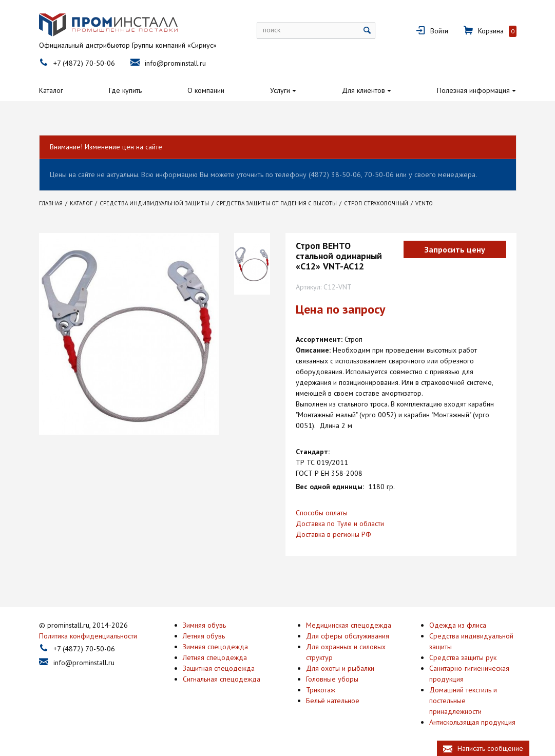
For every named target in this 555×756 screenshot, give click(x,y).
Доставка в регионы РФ (333, 534)
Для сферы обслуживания (348, 636)
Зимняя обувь (204, 625)
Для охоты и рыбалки (340, 668)
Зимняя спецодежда (215, 647)
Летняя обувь (204, 636)
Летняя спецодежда (215, 657)
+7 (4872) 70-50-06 (84, 63)
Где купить (125, 90)
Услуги (280, 90)
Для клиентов (363, 90)
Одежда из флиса (458, 625)
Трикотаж (321, 690)
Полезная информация (473, 90)
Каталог (51, 90)
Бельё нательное (333, 701)
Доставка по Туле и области (340, 524)
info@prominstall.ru (175, 63)
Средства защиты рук (463, 657)
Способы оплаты (322, 513)
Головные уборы (332, 679)
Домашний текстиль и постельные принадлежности (463, 701)
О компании (206, 90)
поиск (272, 30)
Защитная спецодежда (219, 668)
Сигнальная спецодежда (222, 679)
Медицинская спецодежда (349, 625)
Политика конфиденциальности (88, 636)
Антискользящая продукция (472, 722)
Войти (439, 31)
